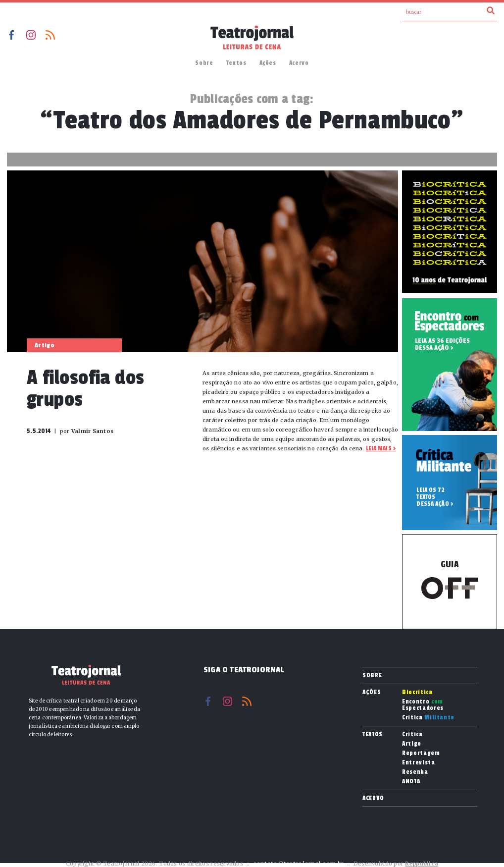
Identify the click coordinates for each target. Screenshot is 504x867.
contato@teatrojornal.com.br (298, 864)
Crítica (428, 718)
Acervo (299, 63)
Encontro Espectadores (423, 705)
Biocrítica (417, 692)
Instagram (31, 35)
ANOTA (411, 782)
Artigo (412, 744)
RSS (50, 35)
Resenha (415, 772)
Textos (236, 63)
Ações (268, 63)
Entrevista (419, 763)
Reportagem (421, 753)
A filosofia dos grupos (86, 389)
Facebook (12, 35)
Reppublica (422, 864)
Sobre (204, 63)
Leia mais (379, 448)
